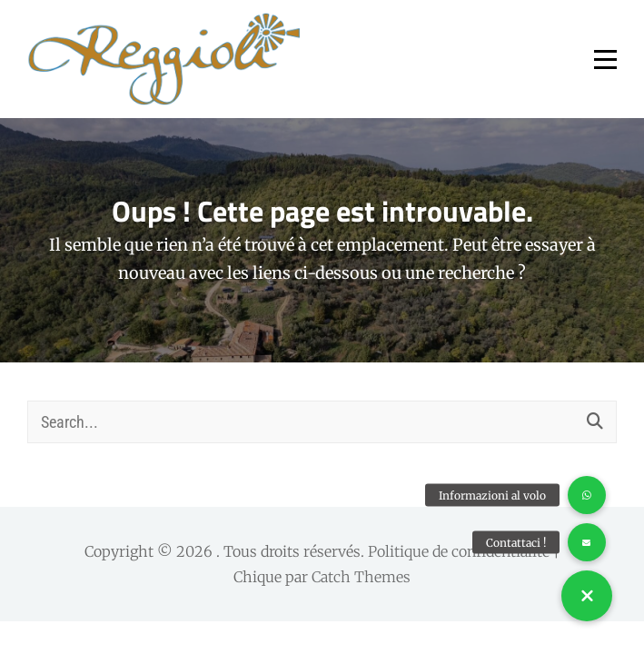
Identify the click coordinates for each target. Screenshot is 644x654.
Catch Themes (361, 577)
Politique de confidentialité (459, 551)
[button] (587, 596)
